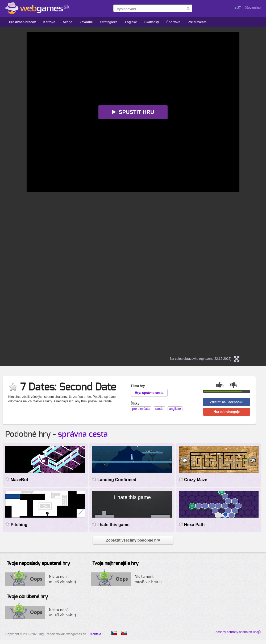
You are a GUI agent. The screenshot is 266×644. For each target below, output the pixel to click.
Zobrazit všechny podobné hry (133, 540)
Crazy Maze (196, 480)
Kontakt (96, 634)
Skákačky (152, 22)
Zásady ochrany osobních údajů (238, 632)
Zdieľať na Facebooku (227, 402)
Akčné (67, 22)
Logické (131, 22)
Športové (173, 22)
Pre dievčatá (197, 22)
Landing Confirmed (117, 480)
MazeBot (19, 480)
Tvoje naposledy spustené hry (38, 564)
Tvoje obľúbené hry (27, 597)
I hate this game (113, 525)
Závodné (86, 22)
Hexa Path (194, 525)
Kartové (49, 22)
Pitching (19, 525)
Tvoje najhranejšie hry (115, 564)
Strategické (109, 22)
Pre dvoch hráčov (22, 22)
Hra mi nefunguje (227, 412)
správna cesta (83, 434)
